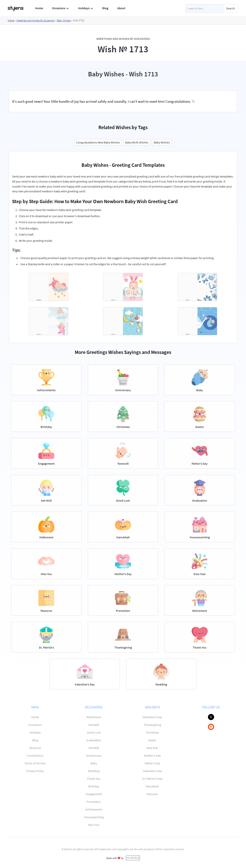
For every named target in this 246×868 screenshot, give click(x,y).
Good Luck (94, 732)
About (121, 8)
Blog (105, 8)
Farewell (94, 725)
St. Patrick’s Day (152, 779)
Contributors (35, 755)
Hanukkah (152, 786)
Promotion (94, 802)
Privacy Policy (35, 771)
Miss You (94, 825)
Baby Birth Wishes (137, 142)
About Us (35, 748)
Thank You (94, 779)
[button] (61, 8)
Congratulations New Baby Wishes (98, 142)
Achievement (94, 809)
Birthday (94, 786)
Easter (152, 740)
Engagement (94, 794)
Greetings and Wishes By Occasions (36, 20)
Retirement (94, 717)
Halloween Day (152, 771)
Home (39, 8)
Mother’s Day (152, 755)
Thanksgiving (152, 725)
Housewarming (94, 817)
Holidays (35, 732)
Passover (152, 794)
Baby (94, 763)
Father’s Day (152, 763)
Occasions (35, 725)
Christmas (152, 732)
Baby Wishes (64, 20)
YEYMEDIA (133, 858)
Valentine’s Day (152, 717)
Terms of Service (35, 763)
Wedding (94, 771)
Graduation (94, 740)
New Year (152, 748)
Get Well (94, 748)
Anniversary (94, 755)
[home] (16, 8)
